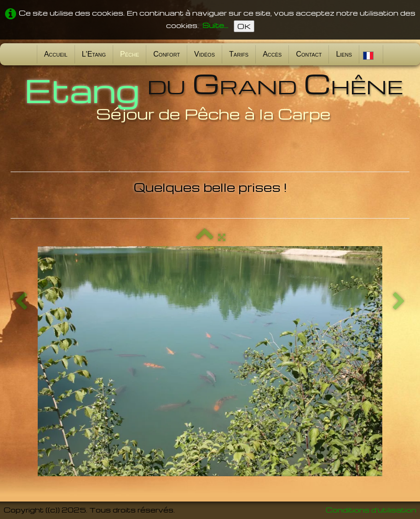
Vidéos (204, 54)
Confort (167, 54)
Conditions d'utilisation (371, 510)
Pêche (129, 54)
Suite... (215, 25)
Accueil (56, 54)
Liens (344, 54)
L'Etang (94, 54)
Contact (309, 54)
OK (244, 26)
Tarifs (239, 54)
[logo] (210, 96)
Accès (272, 54)
